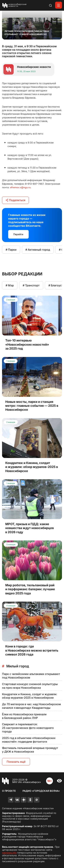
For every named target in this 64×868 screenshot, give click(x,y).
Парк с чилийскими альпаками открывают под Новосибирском (31, 676)
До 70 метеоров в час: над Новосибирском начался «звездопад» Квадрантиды (31, 706)
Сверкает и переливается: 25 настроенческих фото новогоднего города (28, 728)
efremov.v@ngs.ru (20, 187)
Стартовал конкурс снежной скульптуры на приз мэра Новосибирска (30, 686)
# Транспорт (31, 285)
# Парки (11, 250)
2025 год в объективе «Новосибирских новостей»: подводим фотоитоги (29, 740)
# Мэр (10, 285)
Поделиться (15, 200)
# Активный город (38, 250)
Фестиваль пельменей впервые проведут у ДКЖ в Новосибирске (30, 750)
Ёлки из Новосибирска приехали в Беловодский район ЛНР (24, 716)
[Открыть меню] (59, 5)
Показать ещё (16, 762)
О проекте (9, 791)
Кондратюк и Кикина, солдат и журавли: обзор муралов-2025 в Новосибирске (30, 696)
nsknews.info (9, 853)
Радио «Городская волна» (41, 791)
